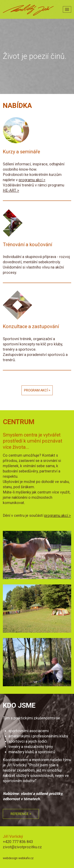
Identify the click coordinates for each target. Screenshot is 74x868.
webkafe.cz (26, 858)
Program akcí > (37, 390)
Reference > (21, 814)
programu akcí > (32, 180)
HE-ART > (11, 190)
